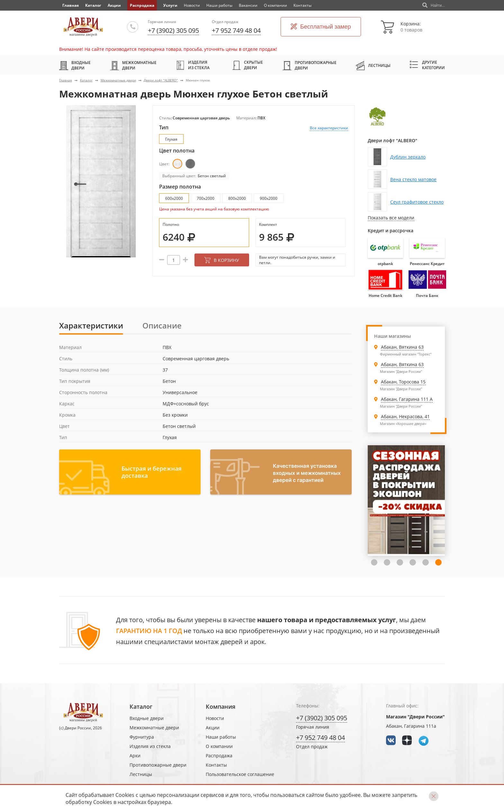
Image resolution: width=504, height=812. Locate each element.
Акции (114, 5)
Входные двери (75, 65)
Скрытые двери (248, 65)
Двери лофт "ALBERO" (161, 80)
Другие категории (427, 65)
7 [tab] (426, 562)
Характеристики (91, 325)
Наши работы (219, 5)
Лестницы (373, 65)
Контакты (302, 5)
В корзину (222, 260)
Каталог (93, 5)
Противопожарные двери (310, 65)
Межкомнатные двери (133, 65)
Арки (135, 756)
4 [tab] (387, 562)
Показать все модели (391, 218)
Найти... (434, 5)
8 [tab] (438, 562)
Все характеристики (329, 128)
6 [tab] (413, 562)
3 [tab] (374, 562)
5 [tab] (400, 562)
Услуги (170, 5)
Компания (221, 706)
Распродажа (142, 5)
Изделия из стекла (193, 65)
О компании (275, 5)
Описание (162, 325)
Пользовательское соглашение (240, 774)
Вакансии (248, 5)
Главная (66, 80)
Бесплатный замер (321, 27)
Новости (192, 5)
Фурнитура (142, 737)
